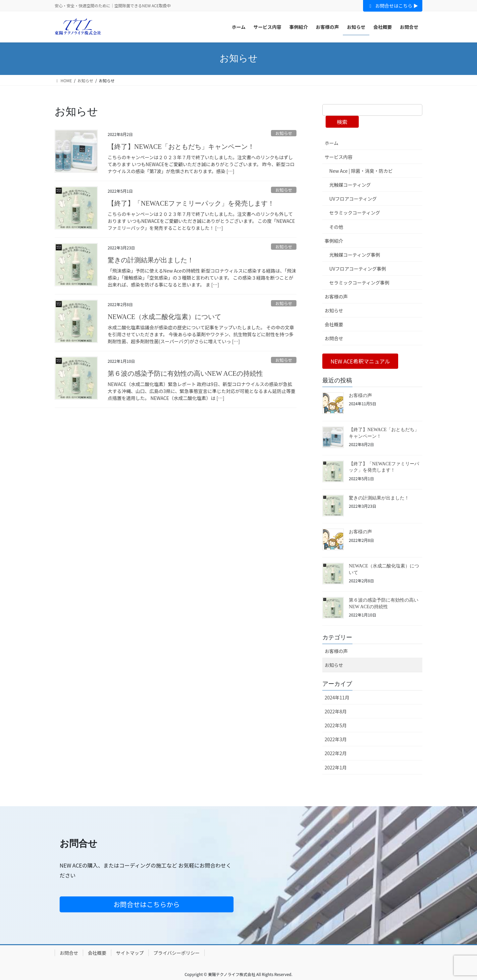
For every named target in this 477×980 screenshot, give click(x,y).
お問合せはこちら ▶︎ (393, 6)
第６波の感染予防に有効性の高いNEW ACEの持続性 (185, 373)
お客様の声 (336, 296)
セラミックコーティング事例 (359, 283)
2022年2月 (336, 753)
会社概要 (334, 324)
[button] (360, 361)
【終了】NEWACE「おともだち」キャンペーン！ (181, 147)
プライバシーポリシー (177, 953)
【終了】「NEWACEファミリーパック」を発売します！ (191, 203)
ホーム (332, 143)
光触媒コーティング (350, 185)
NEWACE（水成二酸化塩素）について (164, 317)
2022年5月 (336, 725)
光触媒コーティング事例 (355, 255)
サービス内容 (339, 157)
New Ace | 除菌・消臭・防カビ (361, 171)
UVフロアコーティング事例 (358, 269)
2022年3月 (336, 739)
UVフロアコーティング (353, 199)
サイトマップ (130, 953)
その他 (336, 227)
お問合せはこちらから (147, 904)
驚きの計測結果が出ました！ (151, 260)
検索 (342, 122)
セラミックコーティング (355, 213)
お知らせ (284, 133)
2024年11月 (337, 697)
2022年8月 (336, 711)
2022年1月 (336, 767)
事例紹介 (334, 241)
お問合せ (334, 338)
